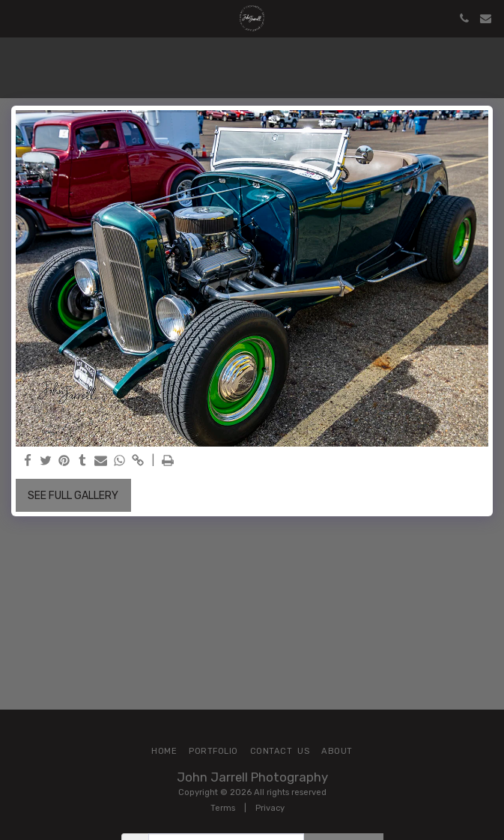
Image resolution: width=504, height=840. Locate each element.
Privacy (270, 808)
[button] (16, 18)
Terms (223, 808)
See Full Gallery (73, 496)
